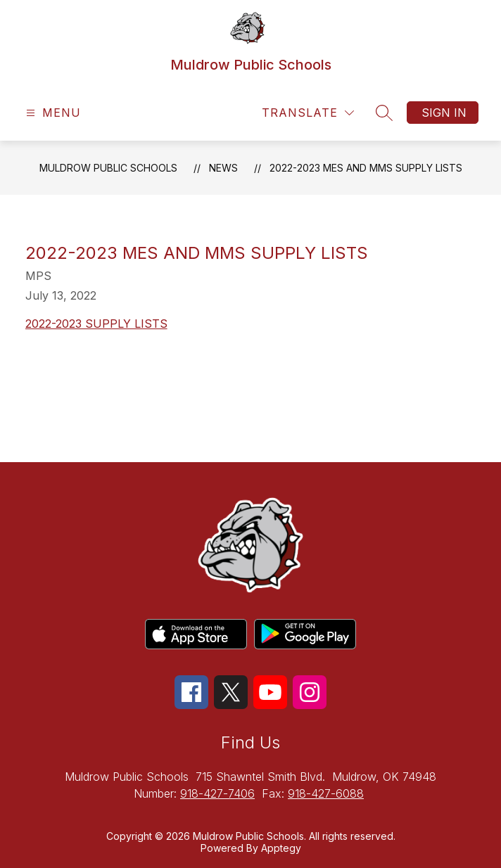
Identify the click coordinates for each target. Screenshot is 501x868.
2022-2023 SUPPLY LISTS (96, 324)
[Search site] (384, 113)
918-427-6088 (326, 793)
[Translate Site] (308, 113)
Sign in (444, 113)
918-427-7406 (217, 793)
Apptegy (281, 848)
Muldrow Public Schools (108, 168)
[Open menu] (52, 113)
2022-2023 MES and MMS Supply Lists (366, 168)
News (223, 168)
